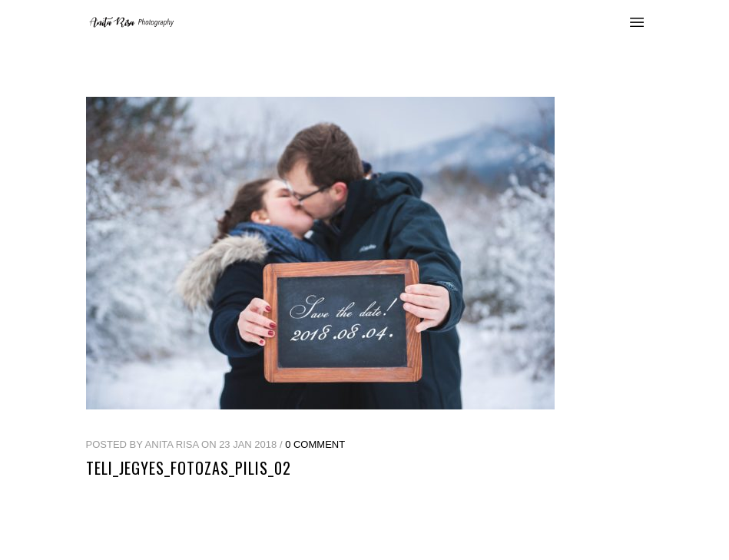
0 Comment (315, 444)
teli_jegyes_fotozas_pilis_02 (189, 468)
